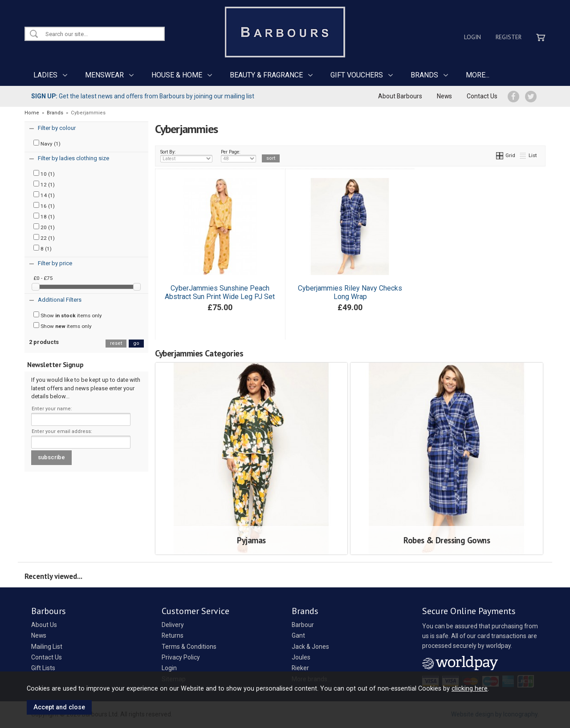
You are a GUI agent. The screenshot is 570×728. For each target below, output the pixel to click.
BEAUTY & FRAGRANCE (266, 75)
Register (509, 37)
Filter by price (55, 263)
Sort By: (187, 156)
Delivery (173, 625)
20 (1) (44, 227)
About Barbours (400, 96)
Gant (298, 635)
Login (472, 37)
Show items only (68, 315)
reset (116, 343)
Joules (301, 657)
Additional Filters (60, 300)
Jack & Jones (310, 647)
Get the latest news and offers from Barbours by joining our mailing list (143, 96)
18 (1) (44, 216)
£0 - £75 (43, 278)
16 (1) (44, 206)
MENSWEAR (104, 75)
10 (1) (44, 174)
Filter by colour (57, 128)
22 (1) (44, 238)
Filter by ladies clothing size (73, 158)
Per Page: (238, 156)
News (444, 96)
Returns (173, 635)
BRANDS (424, 75)
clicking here (470, 688)
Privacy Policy (181, 657)
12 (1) (44, 184)
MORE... (478, 75)
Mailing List (47, 647)
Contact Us (482, 96)
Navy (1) (47, 143)
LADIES (45, 75)
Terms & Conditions (189, 647)
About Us (44, 625)
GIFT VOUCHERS (357, 75)
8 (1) (43, 248)
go (136, 343)
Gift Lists (43, 668)
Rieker (300, 668)
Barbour (303, 625)
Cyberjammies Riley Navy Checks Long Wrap (350, 292)
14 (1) (44, 195)
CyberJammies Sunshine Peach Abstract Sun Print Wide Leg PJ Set (220, 292)
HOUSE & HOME (177, 75)
